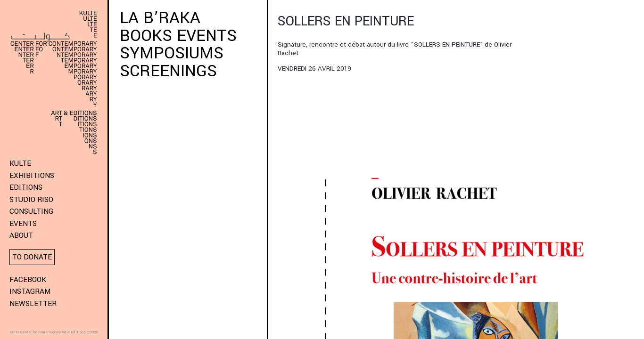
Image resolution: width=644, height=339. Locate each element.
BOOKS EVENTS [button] (178, 36)
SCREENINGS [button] (168, 71)
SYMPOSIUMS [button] (172, 53)
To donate (32, 257)
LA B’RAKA (162, 18)
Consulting (31, 211)
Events (23, 224)
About (21, 235)
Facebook (28, 280)
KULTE (20, 163)
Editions (26, 187)
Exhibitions (32, 176)
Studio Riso (31, 200)
